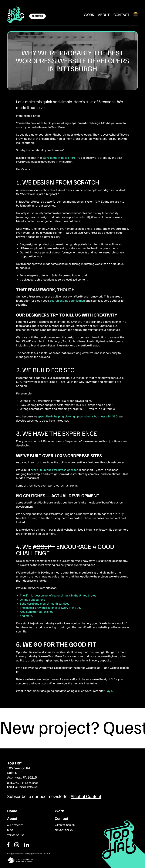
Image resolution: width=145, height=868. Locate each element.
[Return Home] (15, 14)
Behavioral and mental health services (44, 603)
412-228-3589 (30, 783)
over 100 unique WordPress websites (54, 470)
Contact (121, 14)
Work (89, 14)
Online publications (32, 600)
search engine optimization (67, 301)
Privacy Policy (64, 830)
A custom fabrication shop (37, 612)
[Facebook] (17, 845)
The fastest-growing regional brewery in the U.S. (51, 608)
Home (12, 811)
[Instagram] (27, 845)
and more (26, 616)
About (104, 14)
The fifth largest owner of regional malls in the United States (58, 595)
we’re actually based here (59, 158)
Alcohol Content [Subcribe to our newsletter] (86, 796)
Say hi (110, 691)
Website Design (65, 825)
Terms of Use (16, 835)
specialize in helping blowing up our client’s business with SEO (78, 416)
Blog (10, 830)
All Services (15, 825)
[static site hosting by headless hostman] (72, 860)
